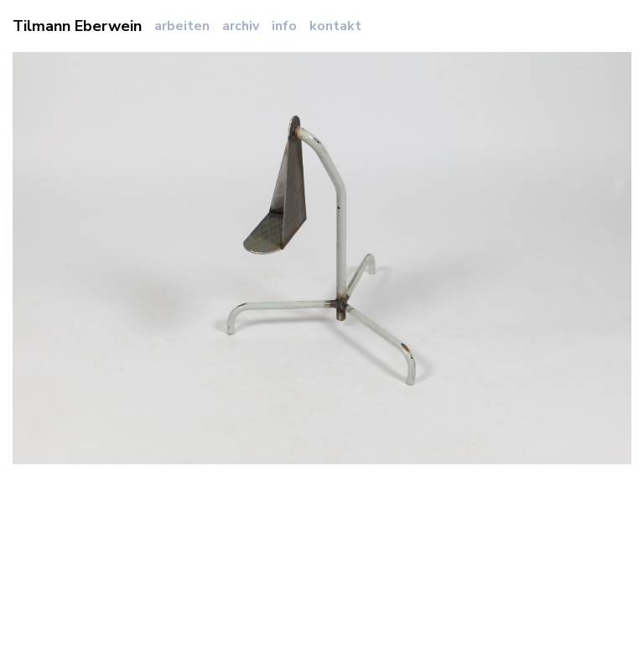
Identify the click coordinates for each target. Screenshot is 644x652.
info (284, 26)
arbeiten (182, 26)
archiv (241, 26)
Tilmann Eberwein (77, 26)
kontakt (335, 26)
